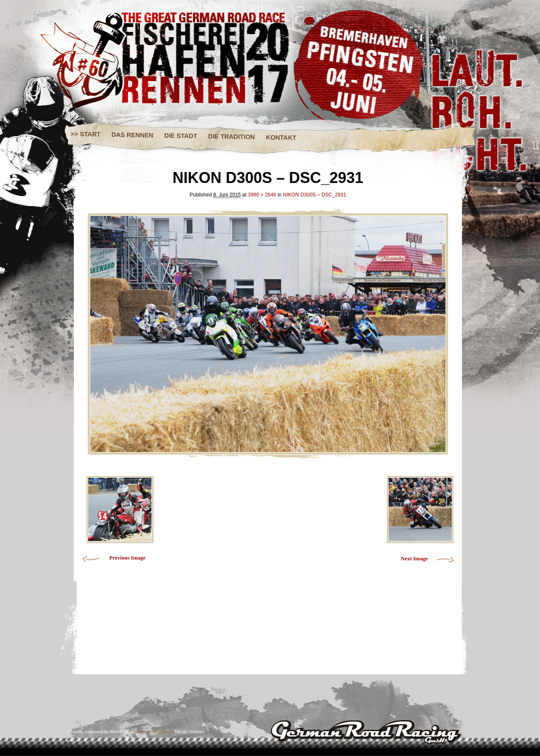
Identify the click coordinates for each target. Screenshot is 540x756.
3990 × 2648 (262, 195)
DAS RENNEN (132, 135)
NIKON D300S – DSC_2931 (315, 195)
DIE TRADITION (231, 136)
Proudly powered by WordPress (100, 732)
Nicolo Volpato (189, 732)
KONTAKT (281, 137)
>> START (86, 134)
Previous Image (127, 558)
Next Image (414, 558)
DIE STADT (181, 135)
